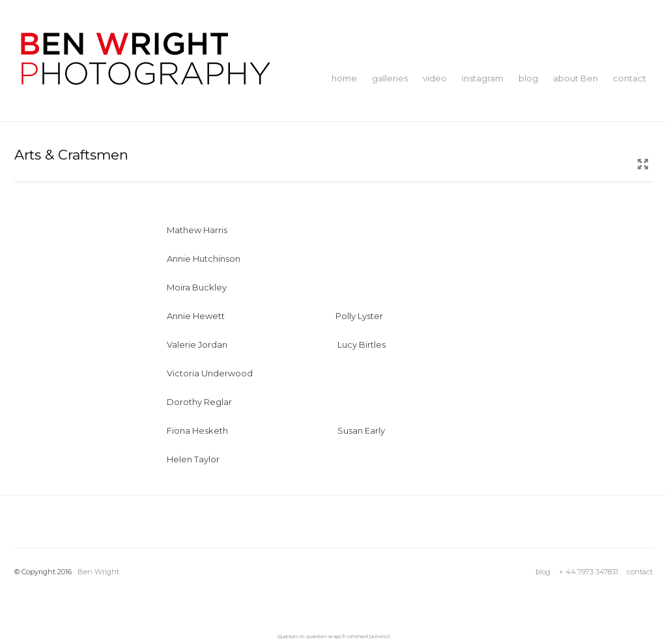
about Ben (575, 78)
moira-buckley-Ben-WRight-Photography (254, 281)
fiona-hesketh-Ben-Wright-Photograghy (252, 424)
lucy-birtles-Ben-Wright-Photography (416, 338)
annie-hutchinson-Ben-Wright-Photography (259, 252)
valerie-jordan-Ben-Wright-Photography (252, 338)
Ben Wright (98, 572)
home (344, 78)
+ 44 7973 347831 (589, 572)
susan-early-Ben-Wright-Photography (417, 424)
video (435, 78)
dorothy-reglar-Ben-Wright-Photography (254, 396)
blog (528, 78)
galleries (390, 78)
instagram (483, 78)
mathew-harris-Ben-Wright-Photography (253, 224)
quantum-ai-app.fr (326, 637)
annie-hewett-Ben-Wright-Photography (251, 310)
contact (630, 78)
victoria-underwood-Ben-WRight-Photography (266, 367)
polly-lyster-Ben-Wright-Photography (414, 310)
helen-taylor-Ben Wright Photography (247, 453)
